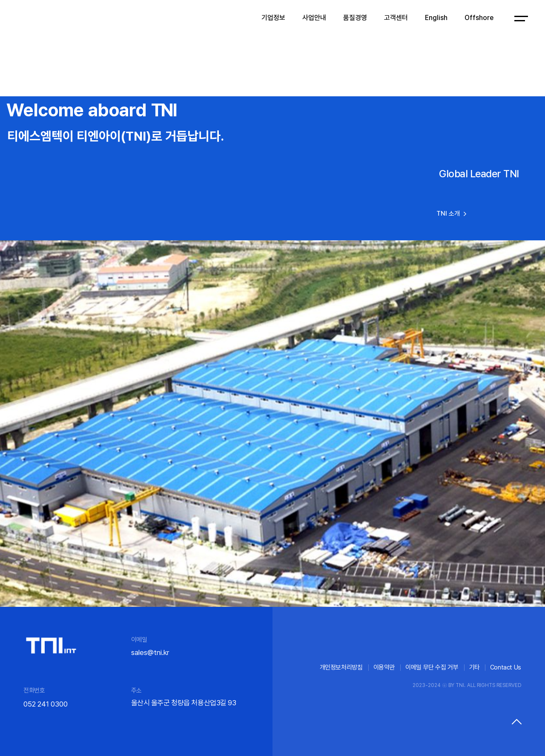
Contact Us (506, 667)
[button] (236, 577)
